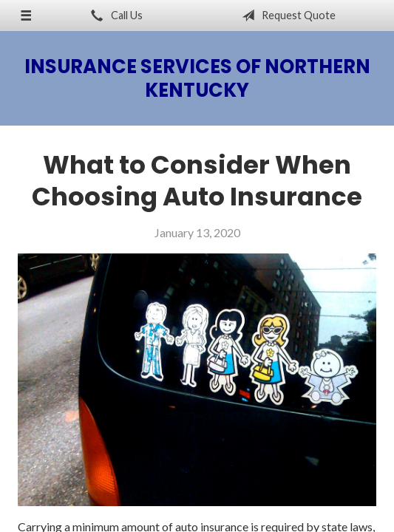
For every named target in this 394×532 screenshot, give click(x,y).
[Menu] (26, 16)
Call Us (114, 16)
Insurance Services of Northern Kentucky (197, 78)
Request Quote (286, 16)
